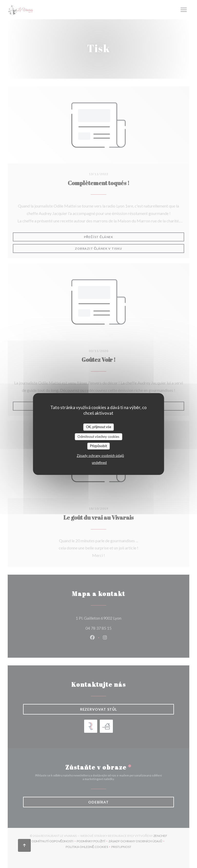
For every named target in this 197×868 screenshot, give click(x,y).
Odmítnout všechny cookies (98, 437)
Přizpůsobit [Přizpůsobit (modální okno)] (99, 446)
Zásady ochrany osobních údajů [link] (100, 456)
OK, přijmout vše (98, 427)
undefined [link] (99, 463)
